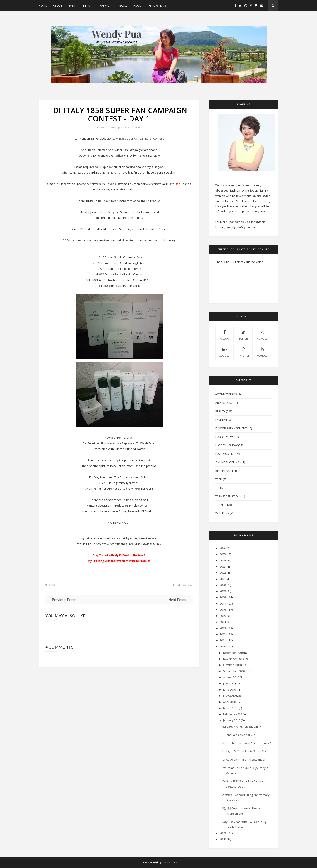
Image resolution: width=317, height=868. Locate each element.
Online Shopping (228, 462)
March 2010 (231, 708)
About (58, 6)
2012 (223, 634)
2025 (223, 554)
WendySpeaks (157, 6)
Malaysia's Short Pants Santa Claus (246, 751)
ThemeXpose (170, 862)
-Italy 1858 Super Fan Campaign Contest (136, 138)
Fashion (106, 6)
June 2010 (229, 689)
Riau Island (223, 471)
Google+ (224, 352)
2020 (223, 585)
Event (73, 6)
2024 (223, 560)
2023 (223, 566)
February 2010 (233, 714)
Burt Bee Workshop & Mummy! (242, 726)
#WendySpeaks (226, 394)
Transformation (228, 496)
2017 (223, 603)
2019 (223, 591)
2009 (223, 833)
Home (43, 6)
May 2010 (229, 696)
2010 (223, 646)
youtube (262, 352)
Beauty (89, 6)
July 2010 (229, 683)
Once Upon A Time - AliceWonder (244, 760)
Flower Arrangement (231, 428)
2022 (223, 573)
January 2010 (232, 720)
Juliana (116, 172)
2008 (223, 839)
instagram (262, 335)
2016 (223, 610)
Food (137, 6)
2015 (223, 616)
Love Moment (225, 454)
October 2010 (232, 665)
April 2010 (229, 702)
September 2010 (234, 671)
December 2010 (233, 653)
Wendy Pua (109, 128)
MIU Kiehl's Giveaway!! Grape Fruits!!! (247, 743)
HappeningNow (226, 445)
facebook (224, 335)
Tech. (219, 488)
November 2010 (234, 659)
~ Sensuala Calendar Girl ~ (240, 735)
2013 (223, 628)
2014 (223, 622)
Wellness (222, 513)
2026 (223, 548)
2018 (223, 597)
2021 (223, 579)
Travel (122, 6)
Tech (219, 479)
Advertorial (224, 403)
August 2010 (231, 677)
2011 (223, 640)
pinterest (243, 352)
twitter (243, 335)
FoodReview (224, 437)
